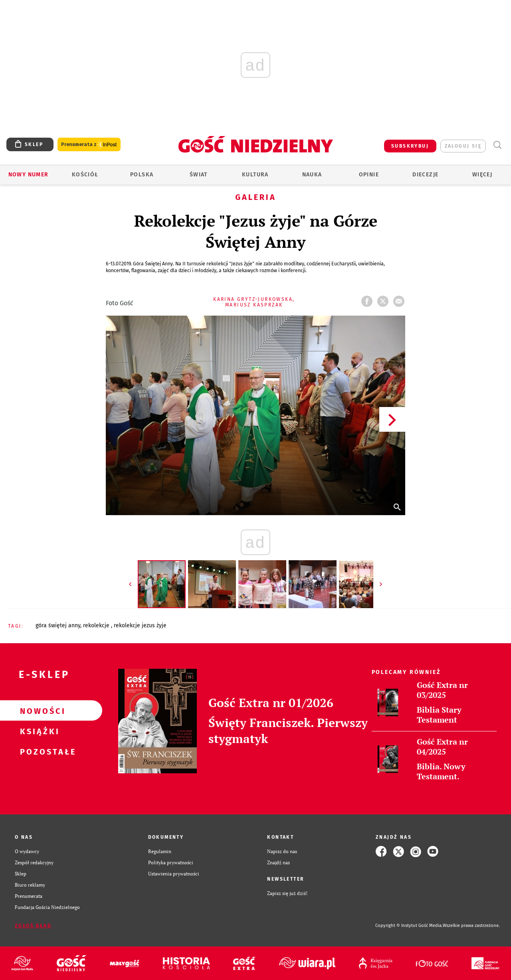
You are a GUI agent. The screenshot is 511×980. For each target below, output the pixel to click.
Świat (199, 175)
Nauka (312, 175)
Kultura (255, 175)
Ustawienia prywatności (174, 874)
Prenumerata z (89, 145)
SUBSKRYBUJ (410, 146)
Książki (38, 731)
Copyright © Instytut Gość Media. (409, 926)
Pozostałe (38, 751)
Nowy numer (29, 175)
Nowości (38, 711)
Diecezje (425, 175)
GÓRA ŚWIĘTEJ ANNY (58, 625)
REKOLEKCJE (97, 625)
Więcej (482, 175)
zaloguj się (463, 146)
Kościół (85, 175)
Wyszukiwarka (497, 145)
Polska (142, 175)
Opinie (369, 175)
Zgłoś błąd (33, 926)
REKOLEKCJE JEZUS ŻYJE (140, 625)
